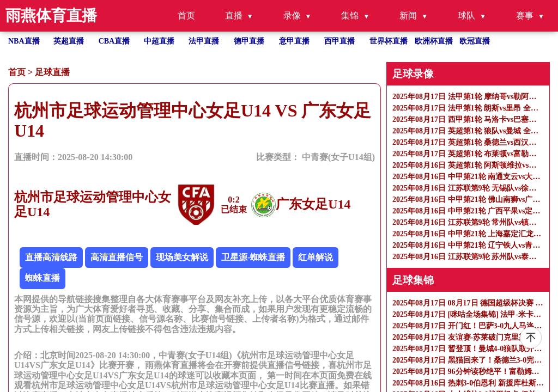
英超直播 (69, 41)
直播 (234, 16)
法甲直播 (204, 41)
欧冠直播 (475, 41)
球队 (466, 16)
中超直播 (159, 41)
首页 (186, 16)
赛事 (525, 16)
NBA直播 (24, 41)
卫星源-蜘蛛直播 (253, 257)
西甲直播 (339, 41)
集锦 (350, 16)
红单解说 (316, 257)
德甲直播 (249, 41)
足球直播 (52, 72)
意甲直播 (294, 41)
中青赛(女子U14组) (338, 157)
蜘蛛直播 (43, 278)
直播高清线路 (51, 257)
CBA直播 (114, 41)
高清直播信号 (117, 257)
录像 (292, 16)
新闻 (408, 16)
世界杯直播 (389, 41)
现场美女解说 (182, 257)
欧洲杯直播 (434, 41)
